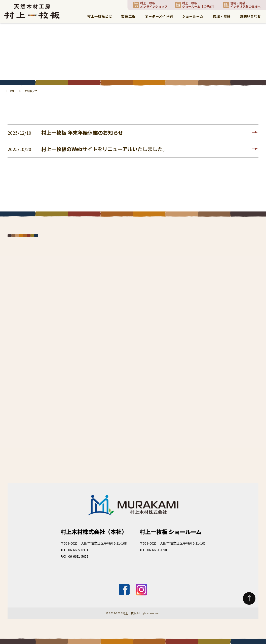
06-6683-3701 (157, 550)
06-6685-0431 (78, 550)
